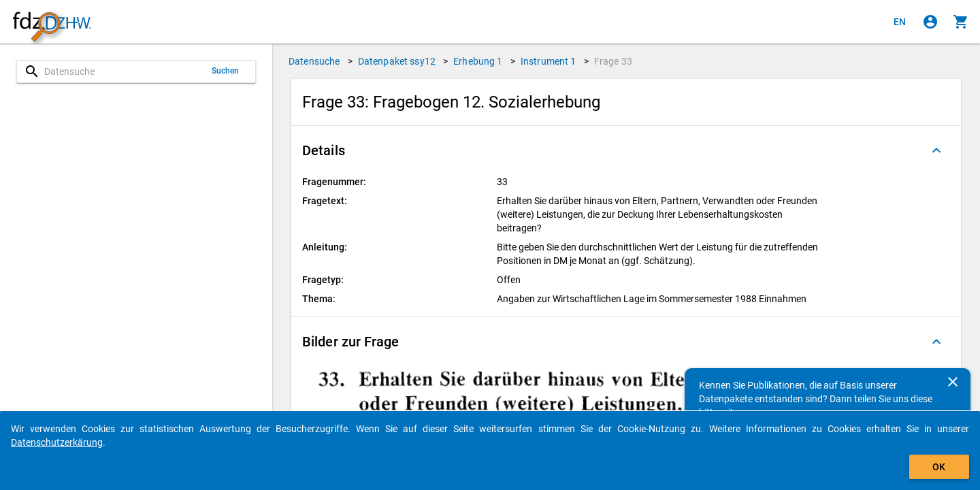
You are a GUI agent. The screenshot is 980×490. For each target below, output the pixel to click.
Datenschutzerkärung (57, 442)
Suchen (226, 71)
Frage (613, 61)
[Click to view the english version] (900, 22)
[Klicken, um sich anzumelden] (930, 22)
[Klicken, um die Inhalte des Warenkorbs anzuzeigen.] (961, 22)
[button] (626, 150)
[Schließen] (953, 382)
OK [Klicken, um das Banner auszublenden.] (939, 467)
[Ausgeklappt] (936, 150)
